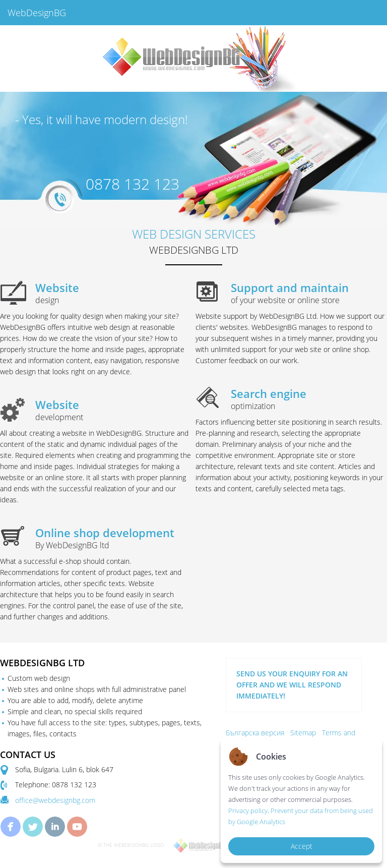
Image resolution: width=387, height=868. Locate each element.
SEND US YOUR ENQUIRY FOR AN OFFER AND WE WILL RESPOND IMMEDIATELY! (292, 685)
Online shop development (113, 538)
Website (113, 293)
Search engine (309, 399)
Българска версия (255, 733)
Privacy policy (248, 811)
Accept (302, 846)
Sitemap (303, 733)
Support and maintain (309, 293)
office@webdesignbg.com (55, 800)
